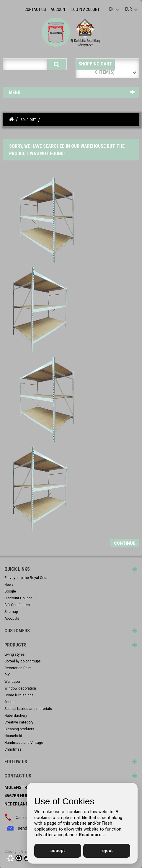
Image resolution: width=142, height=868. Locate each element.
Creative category (19, 722)
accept (58, 851)
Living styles (15, 654)
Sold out (28, 120)
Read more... (92, 835)
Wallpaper (12, 682)
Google (10, 591)
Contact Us (35, 9)
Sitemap (11, 612)
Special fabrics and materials (28, 709)
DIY (7, 675)
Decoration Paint (18, 668)
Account (59, 9)
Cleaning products (19, 729)
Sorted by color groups (23, 661)
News (9, 585)
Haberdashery (16, 716)
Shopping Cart (95, 64)
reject (107, 851)
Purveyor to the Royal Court (27, 578)
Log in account (85, 9)
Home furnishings (19, 695)
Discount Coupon (18, 598)
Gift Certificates (17, 605)
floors (9, 702)
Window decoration (20, 688)
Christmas (13, 749)
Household (13, 736)
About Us (12, 618)
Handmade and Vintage (24, 743)
